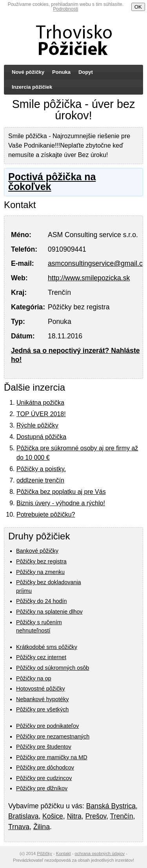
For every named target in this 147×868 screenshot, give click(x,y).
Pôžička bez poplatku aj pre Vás (61, 492)
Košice (53, 816)
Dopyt (86, 72)
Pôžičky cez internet (41, 657)
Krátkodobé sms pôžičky (47, 647)
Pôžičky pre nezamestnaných (53, 736)
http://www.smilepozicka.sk (89, 278)
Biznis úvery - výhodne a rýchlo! (61, 503)
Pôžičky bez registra (41, 561)
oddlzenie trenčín (40, 480)
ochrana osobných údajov (100, 853)
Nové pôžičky (28, 72)
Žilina (42, 827)
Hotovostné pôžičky (41, 689)
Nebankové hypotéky (42, 699)
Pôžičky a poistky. (41, 469)
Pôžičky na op (34, 678)
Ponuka (61, 72)
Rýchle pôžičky (37, 425)
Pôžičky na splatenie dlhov (49, 612)
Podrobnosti (65, 9)
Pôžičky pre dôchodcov (45, 767)
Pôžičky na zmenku (40, 572)
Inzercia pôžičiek (32, 87)
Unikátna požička (40, 403)
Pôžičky (44, 853)
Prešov (96, 816)
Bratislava (23, 816)
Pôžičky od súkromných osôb (53, 668)
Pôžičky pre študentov (44, 747)
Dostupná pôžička (41, 437)
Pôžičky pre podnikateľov (47, 726)
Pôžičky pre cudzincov (44, 778)
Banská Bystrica (111, 806)
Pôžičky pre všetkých (42, 709)
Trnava (19, 827)
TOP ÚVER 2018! (41, 414)
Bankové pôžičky (37, 551)
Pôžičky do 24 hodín (42, 601)
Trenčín (121, 816)
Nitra (74, 816)
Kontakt (64, 853)
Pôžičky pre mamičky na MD (52, 757)
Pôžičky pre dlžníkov (42, 788)
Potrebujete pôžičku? (46, 514)
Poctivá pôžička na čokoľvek (52, 182)
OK (138, 7)
